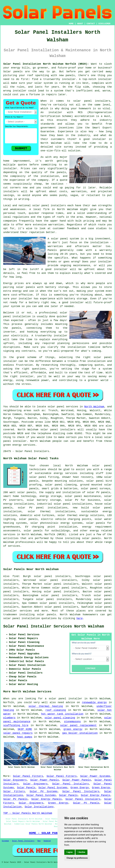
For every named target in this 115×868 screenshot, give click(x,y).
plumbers (9, 718)
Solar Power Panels (45, 780)
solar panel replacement (78, 725)
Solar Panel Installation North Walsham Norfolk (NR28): (46, 64)
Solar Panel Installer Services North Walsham (54, 626)
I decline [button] (81, 852)
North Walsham (94, 407)
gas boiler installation (80, 733)
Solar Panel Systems (53, 788)
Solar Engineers (15, 780)
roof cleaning (56, 710)
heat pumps (25, 737)
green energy (73, 729)
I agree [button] (70, 852)
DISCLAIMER (104, 24)
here (79, 618)
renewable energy (94, 702)
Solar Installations (39, 807)
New (39, 841)
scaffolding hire (16, 725)
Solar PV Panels (15, 799)
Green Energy (80, 788)
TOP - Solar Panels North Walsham (28, 813)
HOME (71, 24)
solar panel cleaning (60, 718)
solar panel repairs (18, 733)
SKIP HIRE (25, 729)
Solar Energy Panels (96, 795)
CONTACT (91, 24)
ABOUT (80, 24)
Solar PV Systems (44, 791)
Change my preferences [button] (77, 858)
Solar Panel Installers (70, 784)
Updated (47, 841)
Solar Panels (26, 788)
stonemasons (72, 722)
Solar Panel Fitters (28, 776)
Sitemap (5, 841)
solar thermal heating (46, 706)
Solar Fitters (14, 791)
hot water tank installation (62, 714)
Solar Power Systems (95, 776)
